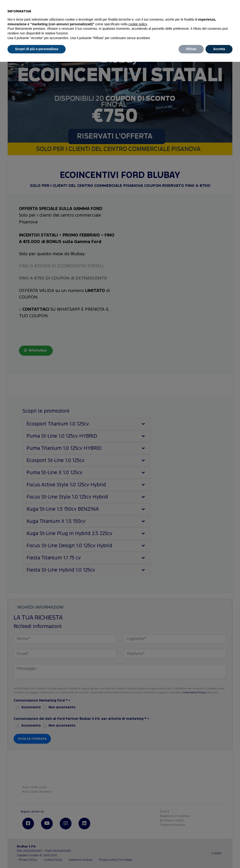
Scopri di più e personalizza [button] (37, 49)
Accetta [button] (219, 49)
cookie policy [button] (138, 24)
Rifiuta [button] (191, 49)
